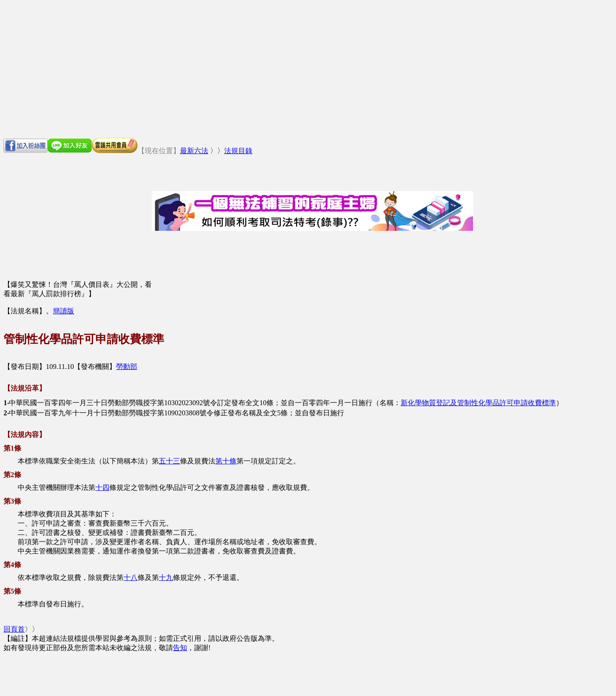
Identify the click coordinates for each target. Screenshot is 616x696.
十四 (102, 487)
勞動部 (127, 367)
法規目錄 (238, 151)
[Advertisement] (308, 69)
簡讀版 (64, 311)
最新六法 (194, 151)
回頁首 (14, 629)
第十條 (226, 461)
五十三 (169, 461)
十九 (166, 577)
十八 (131, 577)
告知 (180, 648)
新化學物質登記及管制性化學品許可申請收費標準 (478, 403)
